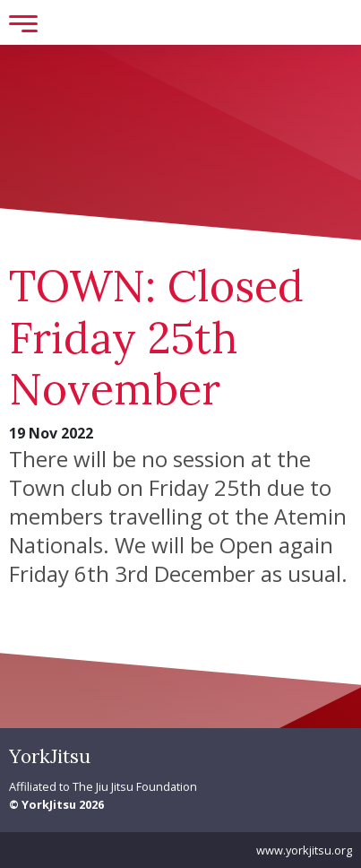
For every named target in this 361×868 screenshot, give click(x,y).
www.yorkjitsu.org (304, 850)
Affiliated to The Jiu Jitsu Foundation (103, 786)
